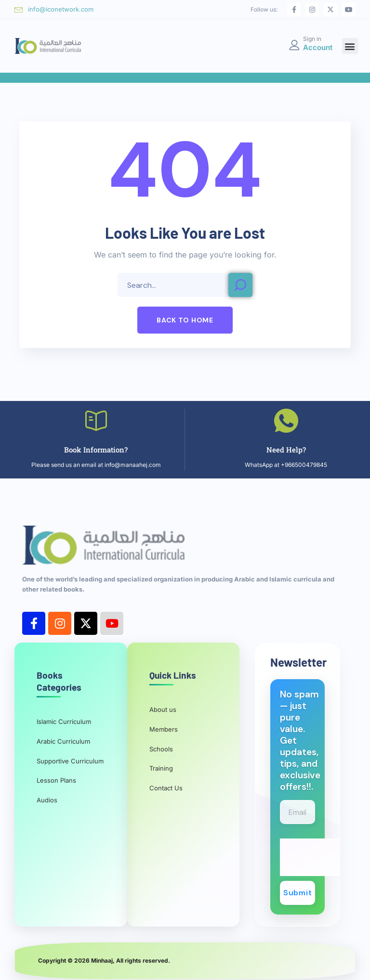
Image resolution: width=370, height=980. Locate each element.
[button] (350, 46)
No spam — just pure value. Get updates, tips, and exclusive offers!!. (300, 741)
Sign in (312, 39)
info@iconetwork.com (61, 9)
